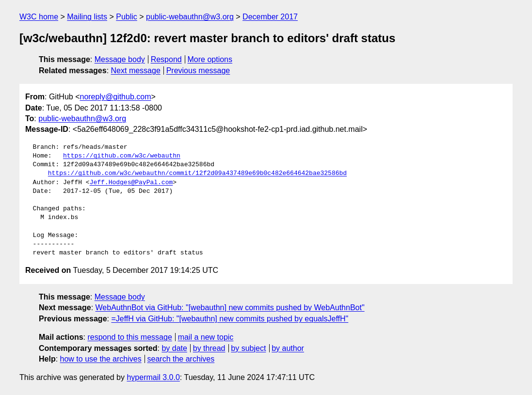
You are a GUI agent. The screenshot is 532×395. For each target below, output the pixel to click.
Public (127, 17)
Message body (120, 59)
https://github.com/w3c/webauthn (122, 156)
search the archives (181, 359)
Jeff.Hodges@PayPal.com (131, 183)
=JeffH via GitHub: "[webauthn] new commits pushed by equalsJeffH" (230, 319)
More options (210, 59)
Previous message (198, 71)
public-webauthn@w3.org (190, 17)
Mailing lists (87, 17)
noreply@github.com (115, 97)
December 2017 (270, 17)
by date (174, 348)
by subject (248, 348)
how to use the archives (101, 359)
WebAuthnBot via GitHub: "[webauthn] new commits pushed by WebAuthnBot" (230, 308)
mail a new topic (206, 337)
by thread (209, 348)
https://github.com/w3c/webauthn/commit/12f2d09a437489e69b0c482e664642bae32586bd (197, 174)
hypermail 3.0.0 (153, 377)
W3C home (39, 17)
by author (288, 348)
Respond (166, 59)
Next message (136, 71)
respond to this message (129, 337)
